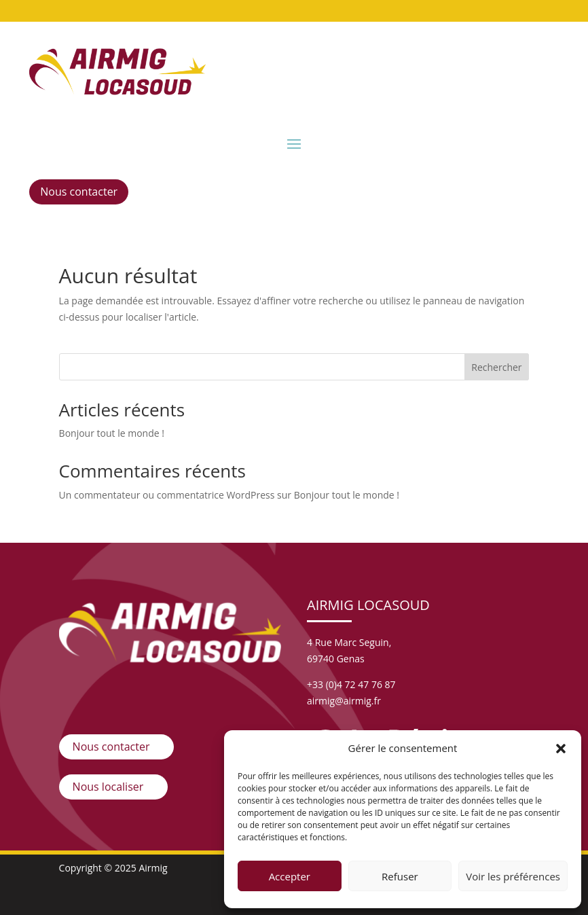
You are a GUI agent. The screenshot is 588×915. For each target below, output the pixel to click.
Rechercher (496, 367)
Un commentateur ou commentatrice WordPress (167, 495)
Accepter (290, 876)
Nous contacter (79, 192)
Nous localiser (108, 787)
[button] (561, 749)
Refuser (400, 876)
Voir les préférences (513, 876)
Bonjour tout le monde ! (112, 433)
